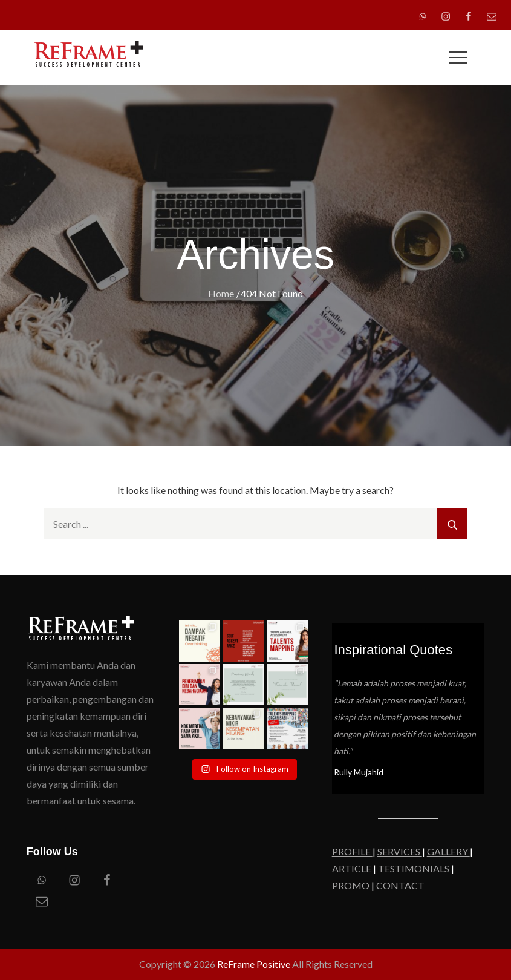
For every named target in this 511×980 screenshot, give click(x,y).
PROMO (352, 885)
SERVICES (400, 851)
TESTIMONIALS (415, 868)
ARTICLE (353, 868)
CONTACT (400, 885)
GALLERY (448, 851)
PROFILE (352, 851)
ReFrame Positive (254, 964)
